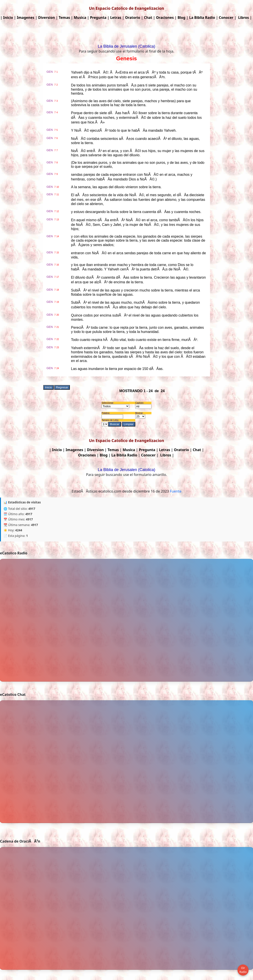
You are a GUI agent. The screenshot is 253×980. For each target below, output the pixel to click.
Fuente (176, 491)
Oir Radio (243, 970)
